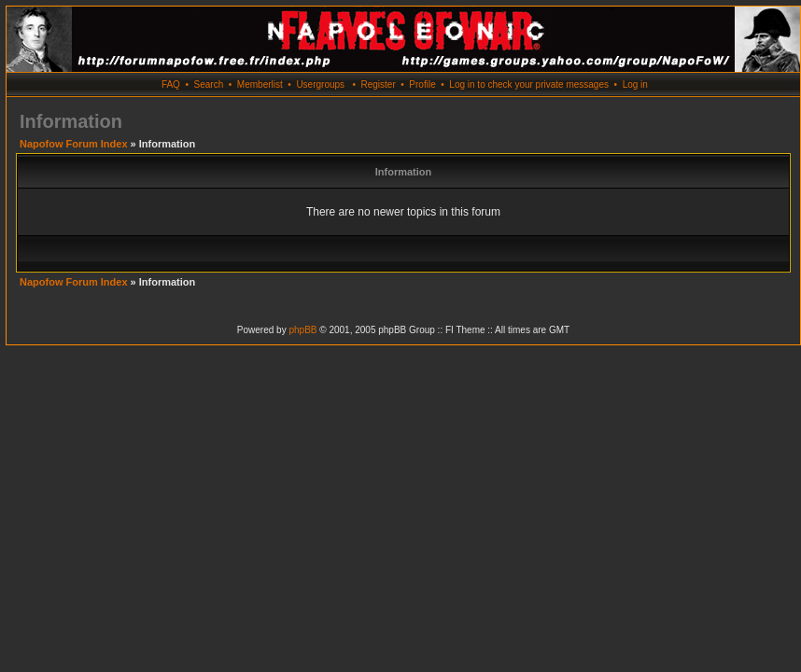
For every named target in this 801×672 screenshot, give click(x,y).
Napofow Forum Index (74, 144)
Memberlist (260, 84)
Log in (635, 84)
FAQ (171, 84)
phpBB (302, 330)
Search (209, 84)
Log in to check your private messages (529, 84)
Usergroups (320, 84)
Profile (422, 84)
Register (378, 84)
